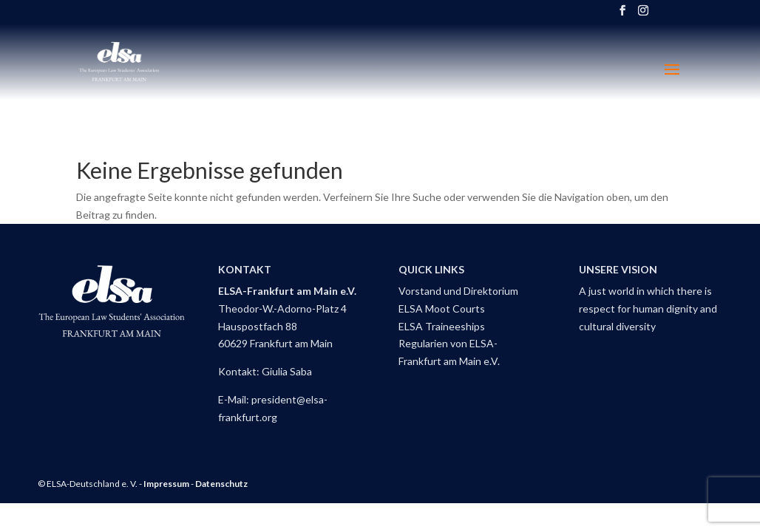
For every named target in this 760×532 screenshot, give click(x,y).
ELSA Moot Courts (442, 308)
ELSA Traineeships (442, 326)
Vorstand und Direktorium (458, 291)
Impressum (166, 484)
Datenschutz (221, 484)
